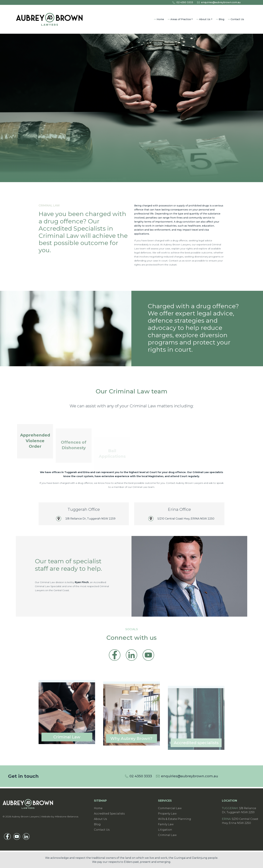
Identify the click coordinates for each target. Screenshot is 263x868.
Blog (221, 19)
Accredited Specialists (109, 814)
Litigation (165, 830)
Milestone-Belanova (67, 817)
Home (160, 19)
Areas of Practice (181, 19)
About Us (205, 19)
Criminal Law (167, 835)
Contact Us (237, 19)
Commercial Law (170, 808)
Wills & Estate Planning (175, 819)
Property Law (167, 814)
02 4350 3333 (185, 2)
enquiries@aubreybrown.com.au (221, 2)
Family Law (166, 824)
